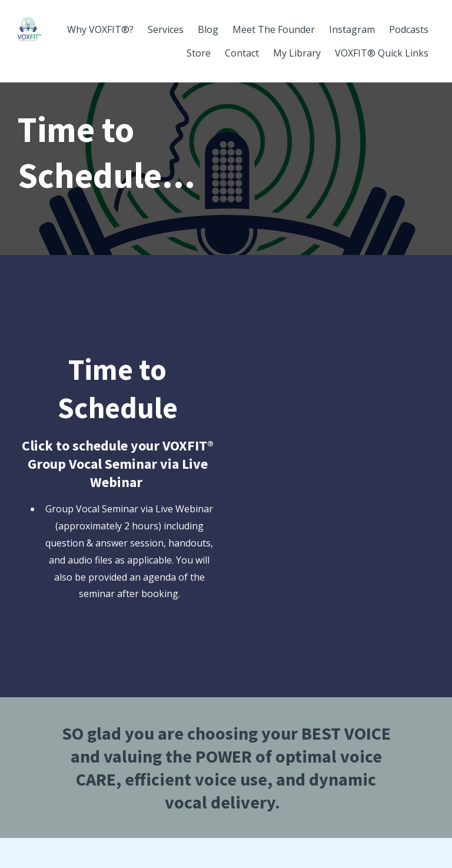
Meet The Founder (274, 29)
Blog (208, 29)
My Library (297, 53)
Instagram (352, 29)
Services (166, 29)
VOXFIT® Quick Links (382, 53)
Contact (242, 53)
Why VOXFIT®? (100, 29)
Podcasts (409, 29)
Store (199, 53)
